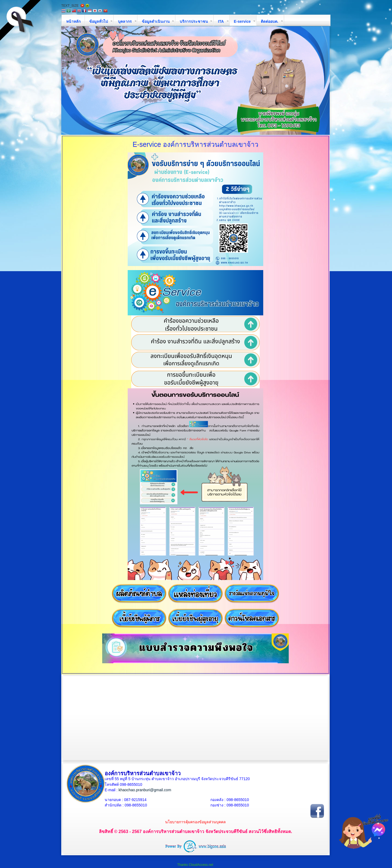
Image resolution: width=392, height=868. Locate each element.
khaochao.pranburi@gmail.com (145, 790)
